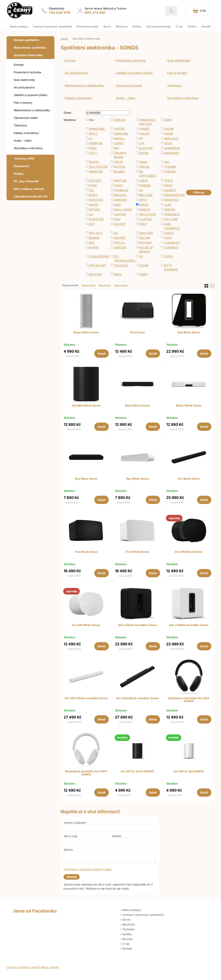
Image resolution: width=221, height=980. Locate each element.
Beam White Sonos (189, 406)
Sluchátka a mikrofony (183, 98)
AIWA (117, 205)
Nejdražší (105, 285)
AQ (116, 233)
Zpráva (68, 850)
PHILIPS (144, 134)
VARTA (143, 181)
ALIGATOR (146, 148)
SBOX (118, 274)
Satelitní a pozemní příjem (134, 73)
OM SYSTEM (147, 214)
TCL (91, 190)
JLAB (167, 205)
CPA (142, 143)
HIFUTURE (171, 219)
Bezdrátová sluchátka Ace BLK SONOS (189, 700)
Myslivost (128, 924)
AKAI (117, 219)
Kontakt (127, 949)
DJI (91, 214)
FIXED (93, 148)
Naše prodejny (132, 910)
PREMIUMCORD (173, 195)
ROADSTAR (96, 219)
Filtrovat (199, 192)
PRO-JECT (96, 233)
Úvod (64, 39)
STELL (93, 153)
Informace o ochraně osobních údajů (87, 869)
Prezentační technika (131, 60)
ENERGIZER (172, 153)
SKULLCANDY (123, 210)
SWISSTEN (96, 200)
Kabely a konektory (78, 98)
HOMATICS (171, 200)
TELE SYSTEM (98, 167)
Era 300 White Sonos (86, 625)
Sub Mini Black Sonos (86, 406)
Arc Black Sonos (189, 479)
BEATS (93, 195)
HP (141, 138)
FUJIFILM (145, 219)
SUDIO (168, 256)
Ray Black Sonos (86, 479)
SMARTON (96, 172)
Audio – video (126, 98)
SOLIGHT (120, 224)
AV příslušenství (76, 73)
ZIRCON (144, 167)
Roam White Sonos (86, 333)
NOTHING (145, 243)
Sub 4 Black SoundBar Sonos (138, 625)
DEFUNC (94, 210)
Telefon (117, 836)
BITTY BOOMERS (171, 268)
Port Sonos (138, 333)
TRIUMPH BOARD (120, 155)
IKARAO (94, 248)
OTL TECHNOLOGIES (123, 259)
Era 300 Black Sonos (189, 552)
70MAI (143, 274)
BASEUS (145, 210)
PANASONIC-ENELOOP (148, 122)
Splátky (127, 934)
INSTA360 (95, 274)
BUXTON (120, 167)
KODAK (144, 265)
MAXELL (119, 138)
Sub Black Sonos (189, 333)
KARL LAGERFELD (172, 226)
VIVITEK (119, 129)
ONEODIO (120, 248)
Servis (126, 920)
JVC (167, 162)
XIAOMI (169, 129)
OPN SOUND (97, 265)
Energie (70, 60)
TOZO (168, 238)
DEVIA (168, 143)
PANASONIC (97, 129)
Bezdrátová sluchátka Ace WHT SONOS (86, 773)
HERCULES (171, 138)
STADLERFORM (98, 256)
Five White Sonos (138, 552)
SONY (168, 120)
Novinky (128, 939)
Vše (91, 120)
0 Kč (203, 11)
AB (141, 190)
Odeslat (71, 877)
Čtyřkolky (128, 929)
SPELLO (119, 243)
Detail (102, 354)
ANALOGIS (146, 233)
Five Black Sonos (86, 552)
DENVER (119, 238)
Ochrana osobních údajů (23, 967)
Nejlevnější (89, 285)
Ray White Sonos (137, 479)
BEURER (119, 172)
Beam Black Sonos (138, 406)
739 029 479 (60, 13)
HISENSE (145, 185)
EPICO (143, 200)
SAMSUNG (121, 134)
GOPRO (119, 143)
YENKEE (144, 129)
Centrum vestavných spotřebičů (143, 915)
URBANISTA (172, 214)
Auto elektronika (179, 60)
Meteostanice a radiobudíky (84, 85)
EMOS (168, 185)
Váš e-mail (70, 836)
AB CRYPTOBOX (147, 174)
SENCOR (120, 120)
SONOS (144, 205)
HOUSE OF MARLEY (146, 250)
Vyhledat (171, 11)
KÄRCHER (121, 200)
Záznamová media (129, 85)
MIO (117, 148)
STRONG (170, 172)
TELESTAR (121, 265)
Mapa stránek (50, 967)
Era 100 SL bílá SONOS (189, 771)
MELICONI (146, 195)
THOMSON (121, 190)
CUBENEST (171, 248)
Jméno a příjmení (75, 823)
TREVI (143, 224)
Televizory (174, 85)
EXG (92, 243)
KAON (93, 185)
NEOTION (120, 181)
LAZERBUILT (172, 243)
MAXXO (94, 162)
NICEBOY (170, 190)
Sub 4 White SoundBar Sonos (189, 625)
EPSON (144, 153)
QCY (92, 224)
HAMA (143, 162)
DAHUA (94, 205)
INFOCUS (120, 195)
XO (141, 256)
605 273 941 (95, 13)
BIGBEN (94, 238)
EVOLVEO (95, 181)
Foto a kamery (177, 73)
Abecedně (121, 285)
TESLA (168, 181)
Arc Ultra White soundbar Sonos (86, 698)
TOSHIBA (170, 167)
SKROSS (170, 210)
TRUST (119, 162)
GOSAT (119, 185)
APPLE (93, 134)
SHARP (169, 134)
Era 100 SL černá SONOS (138, 771)
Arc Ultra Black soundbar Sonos (138, 698)
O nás (126, 944)
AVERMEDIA (172, 148)
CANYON (120, 214)
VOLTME (145, 238)
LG (91, 138)
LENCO (169, 233)
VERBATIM (96, 143)
